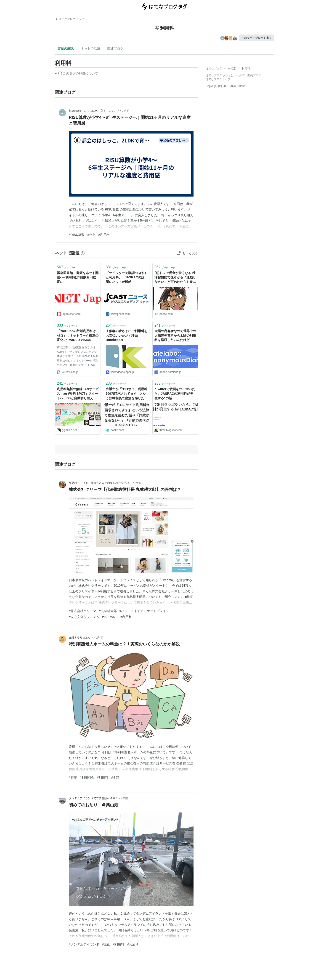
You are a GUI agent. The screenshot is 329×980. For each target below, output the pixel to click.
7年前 (124, 798)
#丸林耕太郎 (108, 611)
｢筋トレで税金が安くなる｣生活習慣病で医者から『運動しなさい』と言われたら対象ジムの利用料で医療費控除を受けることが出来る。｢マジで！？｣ (175, 278)
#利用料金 (87, 778)
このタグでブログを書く (257, 38)
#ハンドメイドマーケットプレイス (144, 611)
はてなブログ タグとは (220, 75)
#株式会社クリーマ (82, 611)
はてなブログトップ (218, 79)
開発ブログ (254, 75)
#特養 (73, 778)
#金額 (115, 778)
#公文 (91, 235)
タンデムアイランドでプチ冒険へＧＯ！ (93, 798)
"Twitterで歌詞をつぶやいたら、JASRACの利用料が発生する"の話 (175, 393)
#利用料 (104, 235)
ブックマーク (67, 267)
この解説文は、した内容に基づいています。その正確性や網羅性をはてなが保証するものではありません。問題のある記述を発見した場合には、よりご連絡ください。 (76, 74)
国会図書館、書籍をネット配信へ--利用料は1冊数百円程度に (78, 277)
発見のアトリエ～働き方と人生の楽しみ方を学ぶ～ (100, 483)
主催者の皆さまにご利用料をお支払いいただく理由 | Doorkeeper (127, 335)
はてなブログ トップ (70, 19)
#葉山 (106, 944)
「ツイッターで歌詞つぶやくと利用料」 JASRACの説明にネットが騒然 (127, 277)
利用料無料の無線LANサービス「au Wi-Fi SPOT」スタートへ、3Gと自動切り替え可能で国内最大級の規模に (78, 394)
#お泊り (133, 944)
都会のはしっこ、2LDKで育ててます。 (93, 111)
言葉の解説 (66, 48)
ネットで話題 (90, 48)
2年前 (138, 483)
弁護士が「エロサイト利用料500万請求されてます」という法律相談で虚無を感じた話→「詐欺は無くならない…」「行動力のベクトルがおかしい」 (127, 394)
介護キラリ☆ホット (81, 638)
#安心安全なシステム (84, 617)
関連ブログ (115, 48)
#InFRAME (110, 617)
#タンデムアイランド (84, 944)
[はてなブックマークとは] (83, 253)
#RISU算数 (77, 235)
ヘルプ (241, 75)
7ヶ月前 (124, 111)
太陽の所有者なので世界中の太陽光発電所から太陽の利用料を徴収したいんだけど (175, 335)
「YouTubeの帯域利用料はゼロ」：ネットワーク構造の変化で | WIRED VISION (78, 335)
